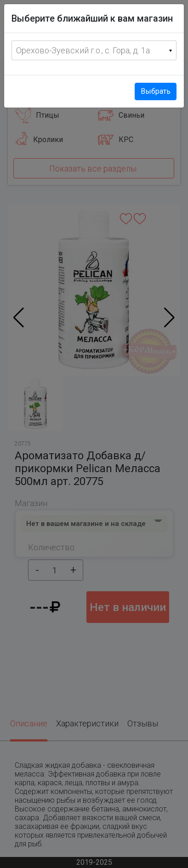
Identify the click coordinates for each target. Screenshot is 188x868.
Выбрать (156, 91)
